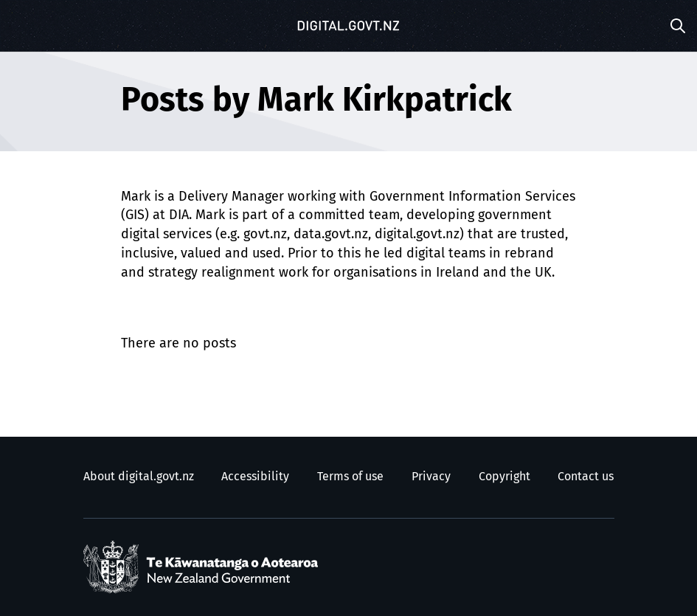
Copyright (504, 477)
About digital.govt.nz (139, 477)
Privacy (431, 477)
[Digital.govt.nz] (349, 26)
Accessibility (255, 477)
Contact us (586, 477)
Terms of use (350, 477)
